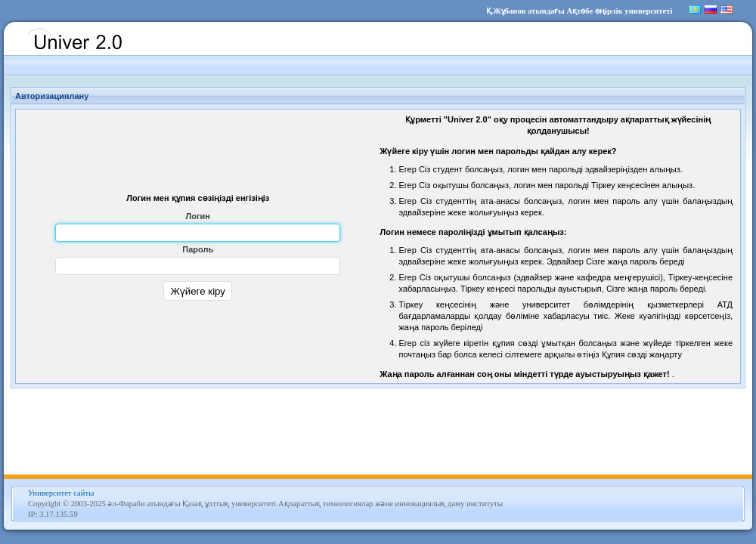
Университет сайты (61, 493)
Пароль (198, 249)
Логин (198, 216)
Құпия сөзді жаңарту (642, 354)
